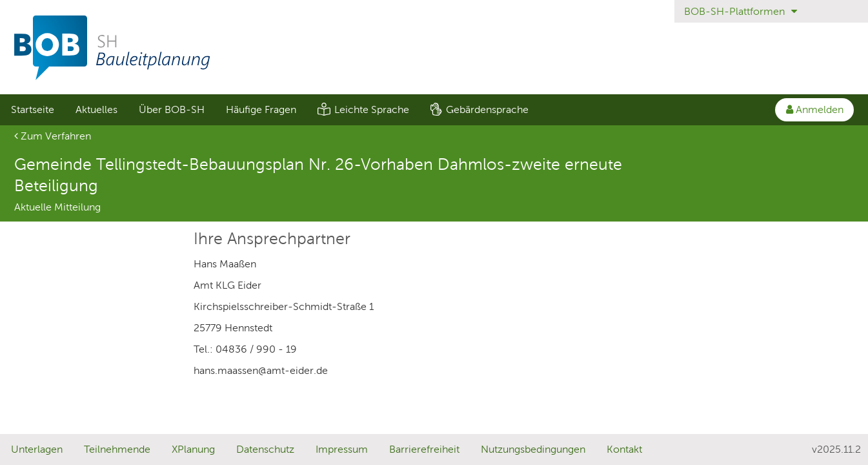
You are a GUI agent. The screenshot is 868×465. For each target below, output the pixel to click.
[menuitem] (32, 110)
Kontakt (624, 449)
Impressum (342, 449)
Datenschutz (265, 449)
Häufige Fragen (261, 109)
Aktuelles (96, 109)
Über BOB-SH (172, 109)
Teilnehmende (117, 449)
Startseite (33, 109)
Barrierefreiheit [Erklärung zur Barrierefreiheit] (424, 449)
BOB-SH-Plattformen (741, 11)
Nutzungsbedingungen (533, 449)
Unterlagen (37, 449)
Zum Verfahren (53, 136)
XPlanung (193, 449)
